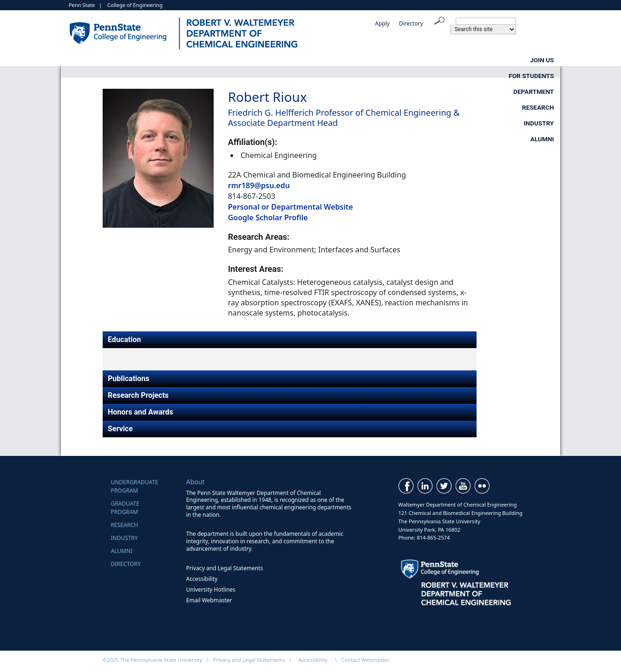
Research (392, 60)
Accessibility (202, 579)
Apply (382, 23)
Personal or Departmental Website (291, 207)
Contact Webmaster (366, 660)
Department (310, 60)
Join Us (140, 60)
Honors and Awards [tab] (141, 412)
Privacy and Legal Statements (225, 568)
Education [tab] (124, 339)
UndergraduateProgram (134, 486)
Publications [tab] (129, 379)
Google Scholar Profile (268, 217)
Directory (411, 23)
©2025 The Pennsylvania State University (152, 660)
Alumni (542, 60)
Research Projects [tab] (138, 395)
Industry (469, 60)
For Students (220, 60)
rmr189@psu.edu (259, 185)
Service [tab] (120, 429)
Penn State (82, 5)
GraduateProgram (125, 508)
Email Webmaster (209, 600)
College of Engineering (135, 5)
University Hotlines (211, 590)
